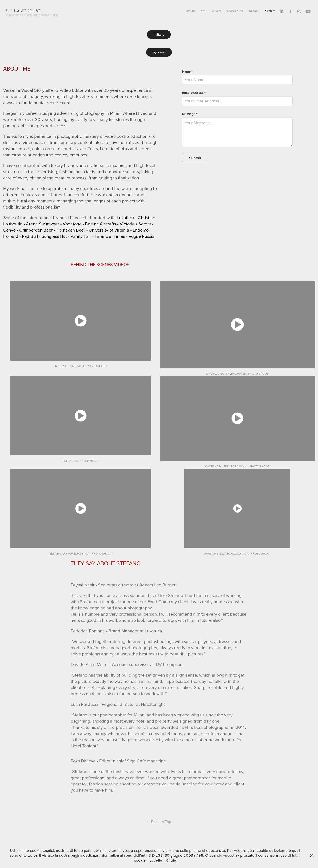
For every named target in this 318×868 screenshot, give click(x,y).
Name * (187, 71)
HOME (190, 11)
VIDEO (216, 11)
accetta (156, 860)
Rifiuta (171, 860)
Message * (190, 114)
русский (159, 52)
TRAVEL (254, 11)
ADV (203, 11)
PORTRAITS (235, 11)
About (270, 11)
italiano (159, 35)
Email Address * (194, 93)
